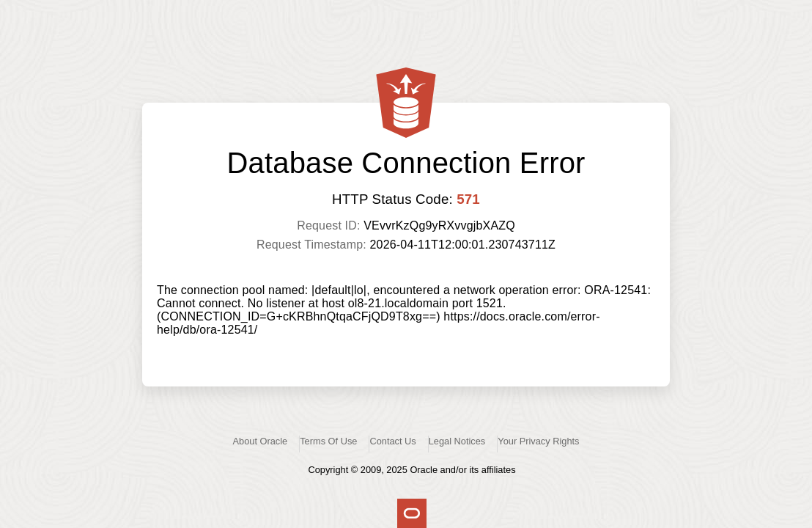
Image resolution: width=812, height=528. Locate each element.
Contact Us (392, 441)
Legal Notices (457, 441)
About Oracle (261, 441)
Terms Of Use (328, 441)
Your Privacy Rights (538, 441)
